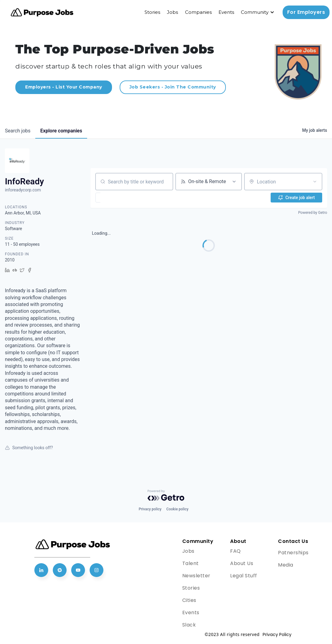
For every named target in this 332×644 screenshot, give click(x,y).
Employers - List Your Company (64, 87)
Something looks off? (29, 448)
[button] (116, 198)
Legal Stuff (244, 576)
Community (255, 12)
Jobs (172, 12)
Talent (191, 563)
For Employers (306, 12)
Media (286, 565)
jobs (18, 131)
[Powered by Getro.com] (166, 495)
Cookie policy (177, 509)
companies (61, 131)
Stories (152, 12)
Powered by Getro (313, 213)
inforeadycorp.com (23, 190)
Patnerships (293, 553)
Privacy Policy (277, 634)
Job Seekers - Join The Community (173, 87)
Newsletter (196, 576)
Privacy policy (150, 509)
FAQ (235, 551)
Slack (189, 625)
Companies (198, 12)
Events (226, 12)
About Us (242, 563)
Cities (189, 600)
